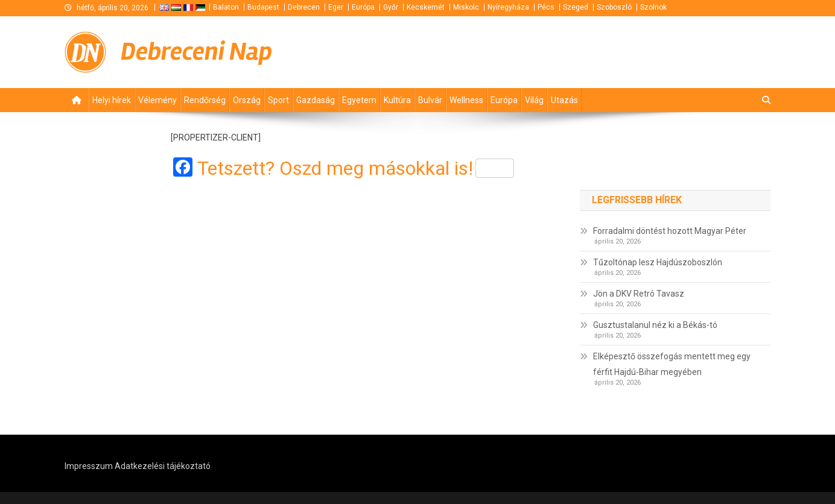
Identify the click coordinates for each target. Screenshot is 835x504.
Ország (247, 100)
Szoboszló (614, 7)
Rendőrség (205, 100)
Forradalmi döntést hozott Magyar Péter (670, 231)
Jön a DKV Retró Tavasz (639, 294)
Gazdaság (316, 100)
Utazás (564, 100)
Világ (534, 100)
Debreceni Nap (196, 52)
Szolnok (653, 7)
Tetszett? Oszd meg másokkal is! (356, 168)
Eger (336, 7)
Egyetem (359, 100)
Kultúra (397, 100)
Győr (391, 7)
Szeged (576, 7)
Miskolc (466, 7)
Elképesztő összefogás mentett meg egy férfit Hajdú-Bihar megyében (672, 364)
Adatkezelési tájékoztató (163, 466)
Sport (278, 100)
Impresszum (89, 466)
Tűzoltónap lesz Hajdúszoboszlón (658, 262)
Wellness (466, 100)
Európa (363, 7)
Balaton (226, 7)
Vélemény (157, 100)
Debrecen (304, 7)
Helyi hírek (112, 100)
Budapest (263, 7)
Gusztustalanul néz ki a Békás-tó (655, 325)
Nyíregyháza (508, 7)
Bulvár (430, 100)
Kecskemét (426, 7)
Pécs (546, 7)
